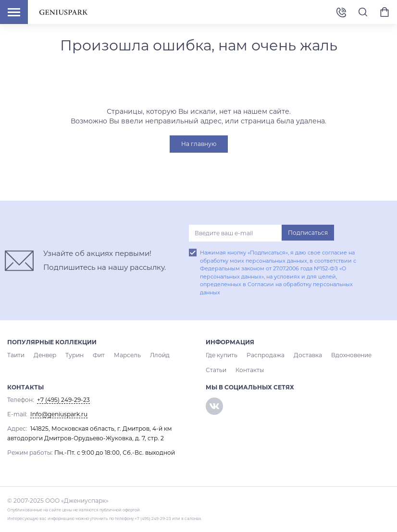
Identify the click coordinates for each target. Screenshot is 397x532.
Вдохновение (351, 355)
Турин (74, 355)
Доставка (308, 355)
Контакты (250, 370)
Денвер (45, 355)
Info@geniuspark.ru (59, 414)
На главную (199, 144)
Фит (99, 355)
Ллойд (160, 355)
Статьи (216, 370)
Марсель (127, 355)
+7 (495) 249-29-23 (341, 12)
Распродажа (266, 355)
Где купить (222, 355)
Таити (16, 355)
